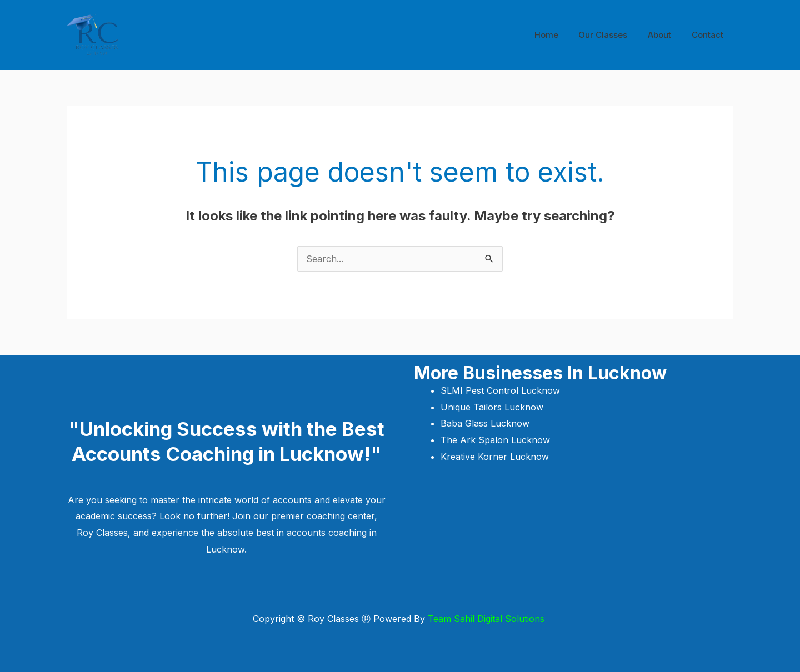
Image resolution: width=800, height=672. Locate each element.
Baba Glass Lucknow (485, 423)
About (665, 35)
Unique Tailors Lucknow (493, 407)
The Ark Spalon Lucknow (495, 440)
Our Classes (612, 35)
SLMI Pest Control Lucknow (502, 390)
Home (559, 35)
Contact (709, 35)
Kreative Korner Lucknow (495, 457)
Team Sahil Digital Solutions (487, 619)
